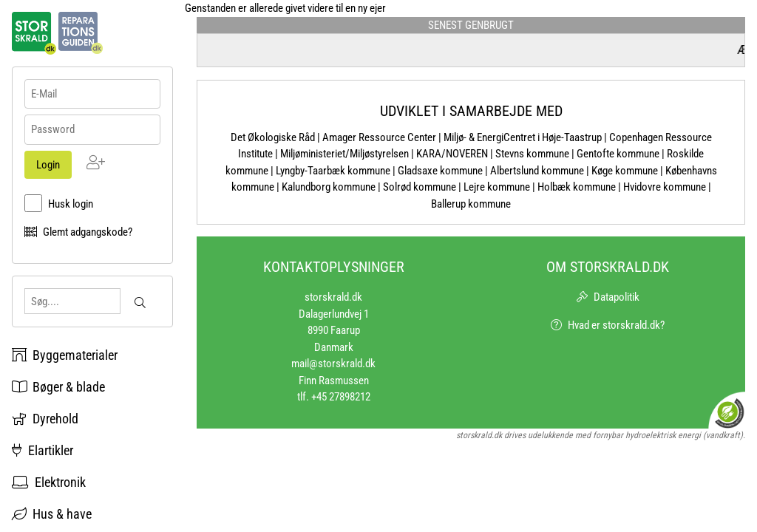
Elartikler (43, 450)
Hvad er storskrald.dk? (616, 325)
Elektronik (49, 482)
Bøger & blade (58, 387)
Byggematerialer (65, 355)
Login (48, 165)
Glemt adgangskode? (88, 232)
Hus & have (52, 514)
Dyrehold (45, 419)
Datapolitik (617, 297)
